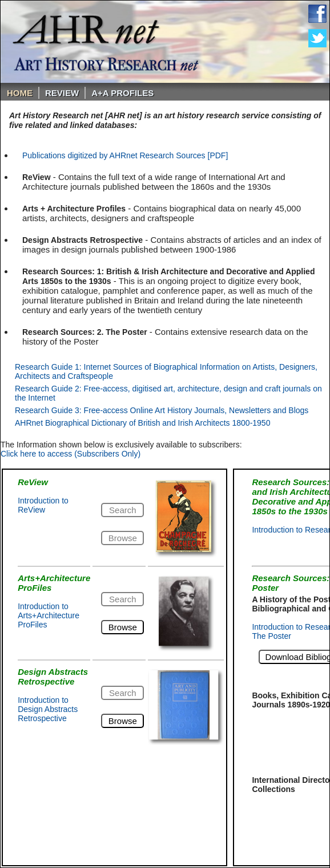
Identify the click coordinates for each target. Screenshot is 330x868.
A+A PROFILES (122, 93)
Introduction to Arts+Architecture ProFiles (49, 615)
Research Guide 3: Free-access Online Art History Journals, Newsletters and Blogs (162, 410)
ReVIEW (62, 93)
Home (20, 93)
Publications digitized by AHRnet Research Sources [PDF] (125, 155)
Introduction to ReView (43, 505)
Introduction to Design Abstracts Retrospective (48, 709)
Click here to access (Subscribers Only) (71, 454)
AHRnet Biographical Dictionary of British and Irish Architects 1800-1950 (142, 423)
